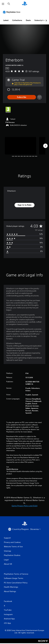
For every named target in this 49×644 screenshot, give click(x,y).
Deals (28, 20)
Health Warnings (12, 469)
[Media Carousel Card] (21, 146)
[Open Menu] (3, 4)
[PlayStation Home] (25, 4)
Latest (6, 20)
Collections (17, 20)
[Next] (45, 146)
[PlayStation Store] (12, 12)
